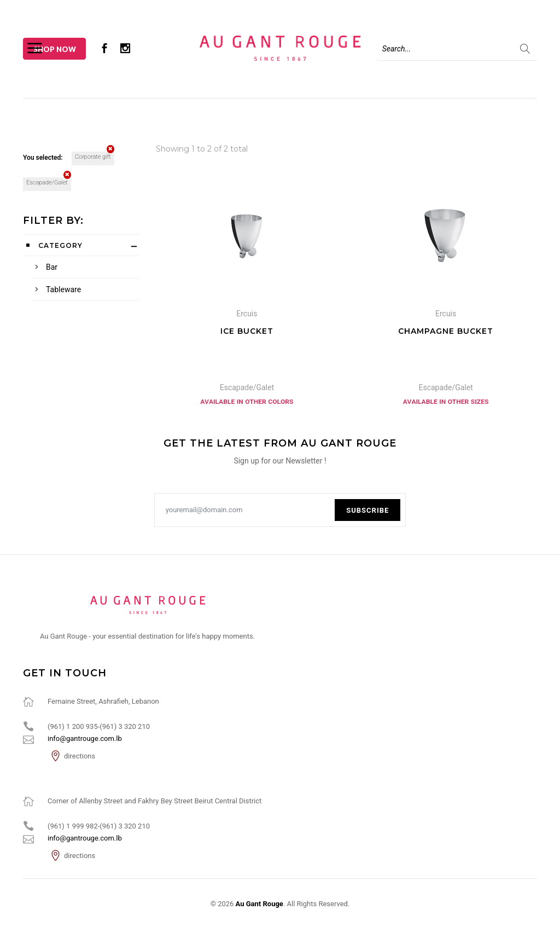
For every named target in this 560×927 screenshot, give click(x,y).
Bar (52, 267)
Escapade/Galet (49, 182)
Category (60, 245)
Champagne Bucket (446, 331)
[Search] (457, 49)
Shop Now (55, 49)
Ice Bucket (247, 331)
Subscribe (367, 510)
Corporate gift (95, 156)
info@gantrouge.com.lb (85, 738)
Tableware (63, 289)
